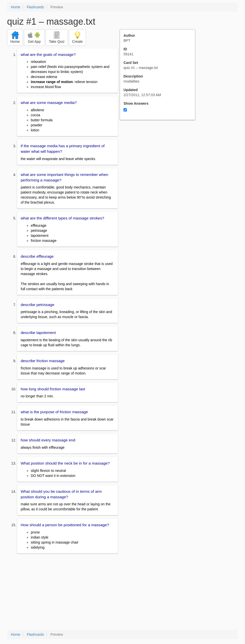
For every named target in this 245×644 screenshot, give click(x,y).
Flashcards (35, 7)
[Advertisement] (160, 169)
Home (16, 7)
